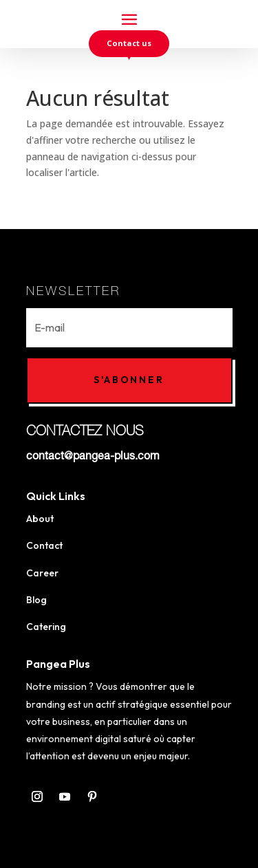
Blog (36, 600)
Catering (46, 627)
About (40, 519)
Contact (44, 545)
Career (42, 573)
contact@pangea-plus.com (93, 457)
